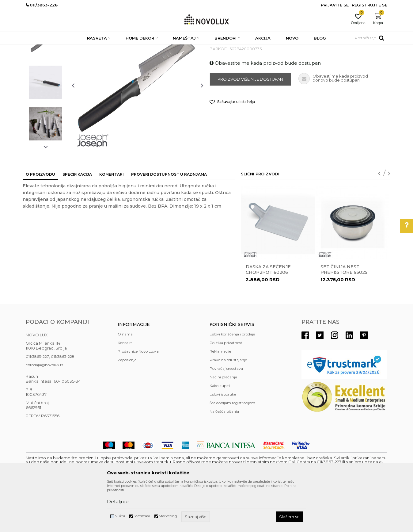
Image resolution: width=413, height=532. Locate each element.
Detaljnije (118, 501)
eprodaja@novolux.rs (44, 409)
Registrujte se (369, 5)
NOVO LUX (36, 48)
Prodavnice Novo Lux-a (138, 396)
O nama (125, 379)
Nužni (120, 516)
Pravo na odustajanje (228, 404)
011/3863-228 (63, 401)
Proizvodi (59, 48)
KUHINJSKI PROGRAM (123, 48)
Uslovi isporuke (223, 439)
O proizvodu (40, 219)
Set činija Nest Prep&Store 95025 (344, 314)
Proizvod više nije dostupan (250, 124)
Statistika (142, 516)
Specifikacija (77, 219)
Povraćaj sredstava (226, 413)
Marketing (168, 516)
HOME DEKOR (85, 48)
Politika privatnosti (226, 387)
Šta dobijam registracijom (232, 447)
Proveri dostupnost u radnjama (169, 219)
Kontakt (125, 387)
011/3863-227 (37, 401)
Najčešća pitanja (224, 456)
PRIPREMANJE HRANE (169, 48)
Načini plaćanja (223, 421)
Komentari (112, 219)
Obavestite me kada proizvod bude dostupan (265, 107)
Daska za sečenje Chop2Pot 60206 (268, 314)
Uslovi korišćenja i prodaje (232, 379)
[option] (46, 85)
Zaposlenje (127, 404)
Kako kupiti (220, 430)
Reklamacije (220, 396)
